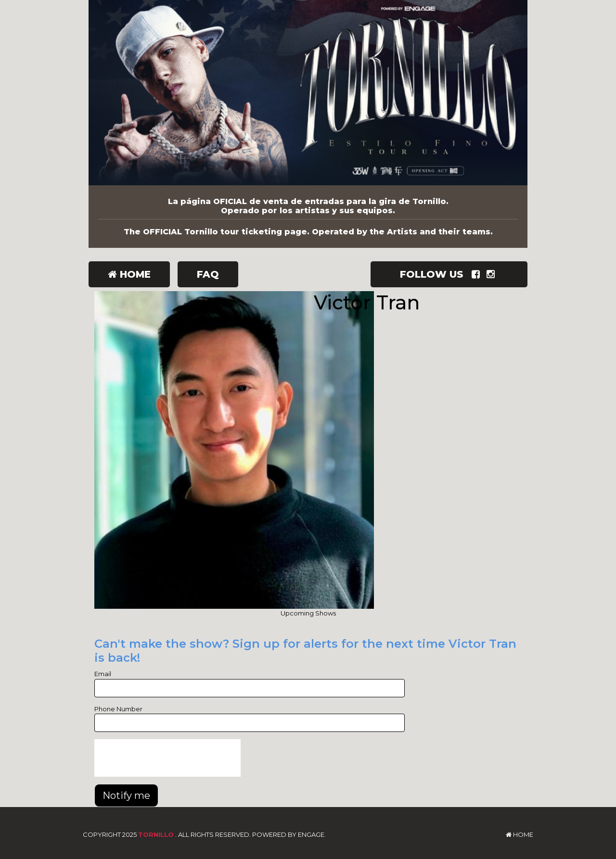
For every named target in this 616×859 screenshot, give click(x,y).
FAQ (208, 274)
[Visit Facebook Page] (478, 274)
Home (129, 274)
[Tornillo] (308, 93)
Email (103, 674)
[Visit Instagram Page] (493, 274)
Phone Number (118, 709)
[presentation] (167, 758)
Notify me (126, 795)
